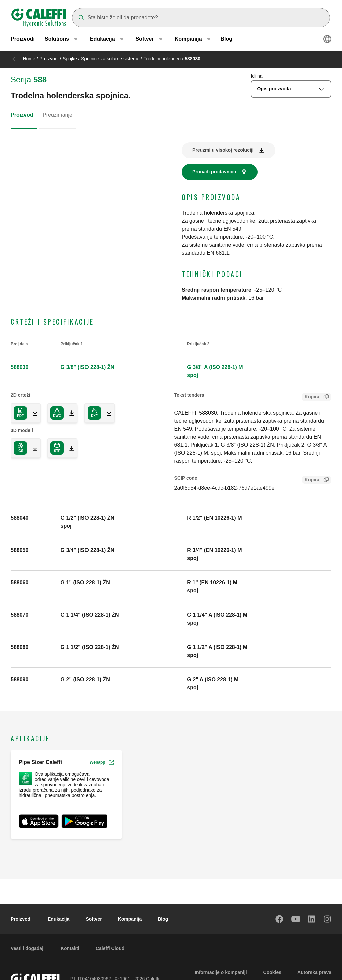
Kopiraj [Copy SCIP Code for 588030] (311, 481)
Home (29, 59)
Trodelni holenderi (162, 59)
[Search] (201, 18)
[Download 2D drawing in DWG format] (69, 413)
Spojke (70, 59)
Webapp (102, 762)
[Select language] (327, 40)
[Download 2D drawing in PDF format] (20, 413)
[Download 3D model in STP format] (69, 448)
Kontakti (70, 948)
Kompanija (130, 919)
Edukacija (59, 919)
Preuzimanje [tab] (58, 115)
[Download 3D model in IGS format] (32, 448)
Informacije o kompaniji (221, 972)
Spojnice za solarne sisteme (110, 59)
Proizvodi (23, 40)
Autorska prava (314, 972)
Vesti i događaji (28, 948)
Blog (227, 40)
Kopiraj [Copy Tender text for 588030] (311, 398)
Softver (94, 919)
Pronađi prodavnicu (214, 172)
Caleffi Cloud (110, 948)
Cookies (272, 972)
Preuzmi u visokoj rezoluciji (223, 150)
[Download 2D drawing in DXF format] (106, 413)
